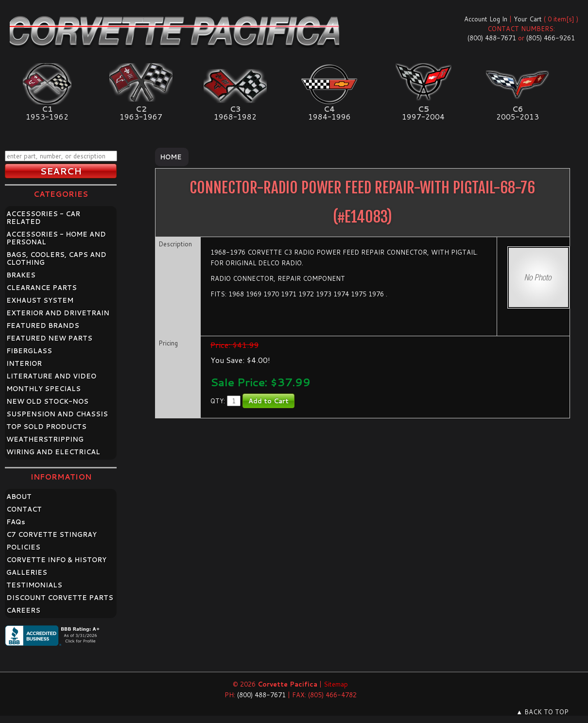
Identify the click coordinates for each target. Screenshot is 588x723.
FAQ (16, 522)
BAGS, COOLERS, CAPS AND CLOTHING (56, 258)
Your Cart (528, 19)
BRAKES (21, 275)
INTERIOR (24, 363)
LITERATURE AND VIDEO (51, 376)
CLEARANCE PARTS (42, 288)
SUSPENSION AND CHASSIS (57, 414)
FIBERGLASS (29, 351)
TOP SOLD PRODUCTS (46, 427)
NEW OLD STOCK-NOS (47, 401)
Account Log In (486, 19)
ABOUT (19, 497)
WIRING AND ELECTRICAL (53, 452)
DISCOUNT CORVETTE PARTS (60, 598)
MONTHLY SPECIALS (43, 389)
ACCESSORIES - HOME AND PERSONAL (56, 238)
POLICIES (23, 547)
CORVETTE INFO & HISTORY (56, 560)
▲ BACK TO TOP (542, 712)
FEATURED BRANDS (43, 326)
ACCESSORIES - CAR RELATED (43, 218)
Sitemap (336, 684)
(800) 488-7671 (492, 38)
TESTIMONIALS (34, 585)
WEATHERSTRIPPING (45, 439)
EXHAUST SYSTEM (40, 300)
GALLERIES (27, 572)
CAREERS (23, 610)
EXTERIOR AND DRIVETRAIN (58, 313)
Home (171, 157)
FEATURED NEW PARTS (49, 338)
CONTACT (24, 509)
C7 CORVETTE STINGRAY (52, 534)
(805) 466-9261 (551, 38)
